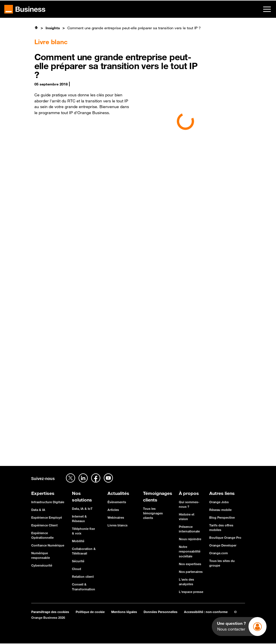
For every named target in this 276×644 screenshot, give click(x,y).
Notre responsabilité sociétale (190, 551)
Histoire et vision (187, 517)
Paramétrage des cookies (50, 612)
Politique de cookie (90, 612)
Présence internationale (189, 529)
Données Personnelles (160, 612)
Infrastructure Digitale (48, 502)
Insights (53, 28)
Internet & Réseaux (79, 519)
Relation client (83, 576)
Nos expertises (190, 564)
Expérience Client (44, 525)
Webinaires (116, 517)
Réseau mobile (220, 510)
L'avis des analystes (186, 582)
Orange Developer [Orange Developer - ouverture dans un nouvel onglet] (223, 545)
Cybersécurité (42, 565)
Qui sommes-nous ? (189, 504)
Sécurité (78, 561)
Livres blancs (118, 525)
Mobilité (78, 541)
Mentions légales (124, 612)
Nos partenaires (191, 572)
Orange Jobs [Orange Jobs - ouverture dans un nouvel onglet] (219, 502)
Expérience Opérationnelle (42, 535)
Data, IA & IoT (82, 509)
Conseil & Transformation (84, 587)
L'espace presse (191, 592)
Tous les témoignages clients (153, 513)
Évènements (117, 502)
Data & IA (38, 510)
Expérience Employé (47, 517)
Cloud (77, 569)
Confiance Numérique (48, 545)
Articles (113, 510)
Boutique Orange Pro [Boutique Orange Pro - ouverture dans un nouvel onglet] (225, 537)
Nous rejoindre (190, 539)
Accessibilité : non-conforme (206, 612)
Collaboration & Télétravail (84, 551)
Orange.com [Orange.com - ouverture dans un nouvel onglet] (219, 553)
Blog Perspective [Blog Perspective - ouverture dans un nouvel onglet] (222, 517)
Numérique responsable (41, 555)
